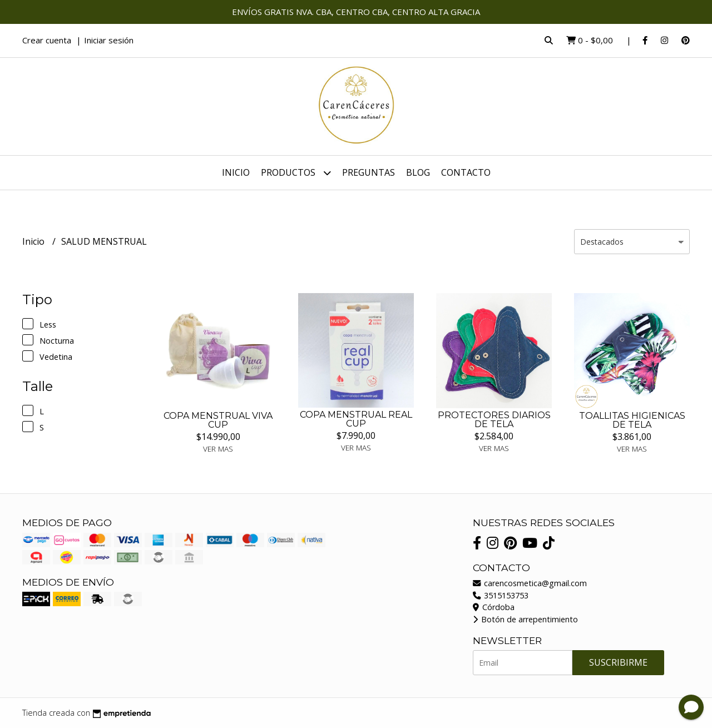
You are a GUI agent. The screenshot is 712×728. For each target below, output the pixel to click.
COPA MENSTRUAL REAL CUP (356, 419)
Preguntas (369, 172)
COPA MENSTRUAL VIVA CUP (218, 420)
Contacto (466, 172)
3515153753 (501, 595)
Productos (296, 173)
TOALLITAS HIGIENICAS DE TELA (632, 420)
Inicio (236, 172)
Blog (418, 172)
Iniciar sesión (109, 40)
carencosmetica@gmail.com (530, 583)
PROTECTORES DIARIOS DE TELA (494, 420)
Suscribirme (618, 662)
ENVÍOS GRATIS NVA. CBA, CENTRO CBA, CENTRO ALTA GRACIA (356, 12)
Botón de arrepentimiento (525, 619)
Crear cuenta (47, 40)
